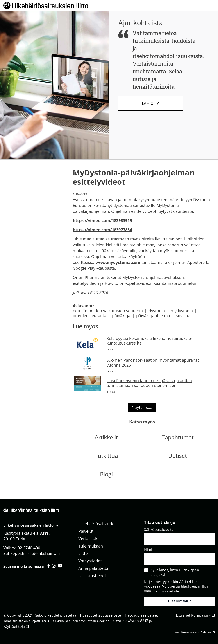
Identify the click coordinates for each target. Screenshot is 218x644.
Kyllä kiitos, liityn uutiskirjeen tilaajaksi (175, 572)
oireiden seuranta (90, 316)
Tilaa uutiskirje (179, 601)
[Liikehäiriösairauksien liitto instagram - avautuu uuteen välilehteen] (54, 566)
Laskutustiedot (92, 576)
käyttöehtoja (14, 626)
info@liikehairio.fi (43, 553)
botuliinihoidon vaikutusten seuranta (108, 311)
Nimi (148, 550)
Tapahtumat (178, 437)
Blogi (106, 474)
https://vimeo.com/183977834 (102, 230)
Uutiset (178, 456)
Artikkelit (106, 437)
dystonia (157, 311)
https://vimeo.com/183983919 (102, 220)
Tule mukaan (91, 546)
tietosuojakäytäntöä (127, 621)
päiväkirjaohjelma (153, 316)
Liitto (83, 553)
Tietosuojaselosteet (141, 615)
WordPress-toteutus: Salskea (193, 632)
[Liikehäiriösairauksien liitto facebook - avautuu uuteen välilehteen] (49, 566)
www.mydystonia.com (118, 262)
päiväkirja (121, 316)
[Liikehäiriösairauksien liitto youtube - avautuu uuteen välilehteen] (60, 566)
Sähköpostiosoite (159, 530)
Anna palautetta (93, 568)
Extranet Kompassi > (193, 615)
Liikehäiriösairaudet (97, 524)
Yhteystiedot (90, 561)
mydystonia (182, 311)
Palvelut (86, 531)
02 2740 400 (29, 548)
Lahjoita (151, 103)
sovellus (184, 316)
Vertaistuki (88, 539)
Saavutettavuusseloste (102, 615)
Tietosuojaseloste (166, 591)
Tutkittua (106, 456)
